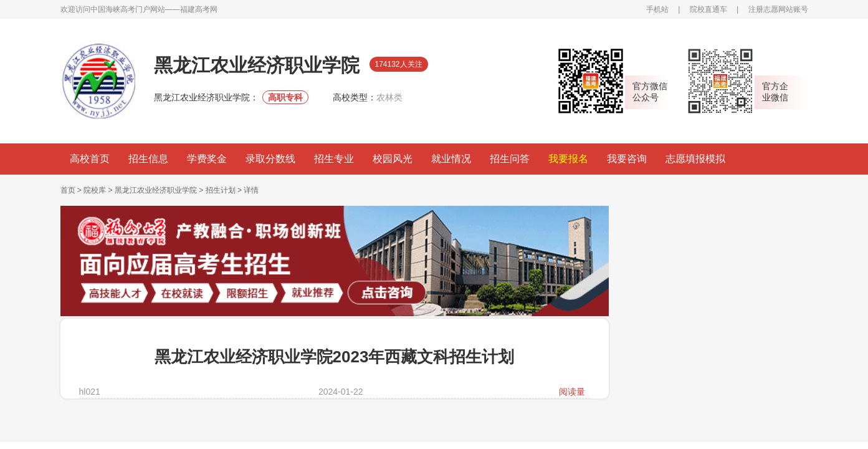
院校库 (95, 190)
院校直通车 (708, 9)
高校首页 (90, 159)
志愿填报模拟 (695, 159)
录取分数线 (270, 159)
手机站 (657, 9)
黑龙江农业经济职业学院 (156, 190)
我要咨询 (627, 159)
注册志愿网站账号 (778, 9)
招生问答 (510, 159)
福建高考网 (199, 9)
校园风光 (393, 159)
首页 (68, 190)
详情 (251, 190)
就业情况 (451, 159)
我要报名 (568, 159)
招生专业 (334, 159)
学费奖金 (207, 159)
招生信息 (148, 159)
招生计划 (221, 190)
